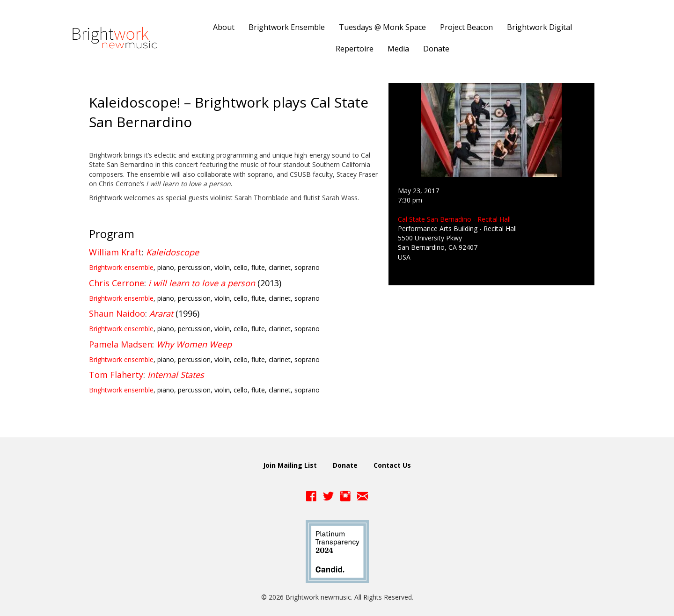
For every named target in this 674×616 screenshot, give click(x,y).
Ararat (161, 313)
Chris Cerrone (117, 283)
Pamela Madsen (121, 344)
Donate (345, 465)
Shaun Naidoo (117, 313)
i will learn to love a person (202, 283)
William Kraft (115, 252)
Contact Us (392, 465)
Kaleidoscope (172, 252)
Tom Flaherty (116, 375)
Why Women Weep (194, 344)
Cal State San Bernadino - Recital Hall (454, 219)
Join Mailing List (290, 465)
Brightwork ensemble (121, 267)
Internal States (176, 375)
